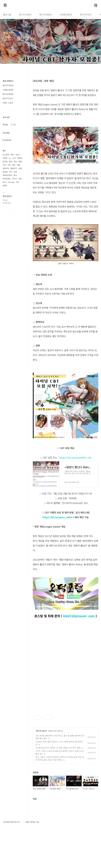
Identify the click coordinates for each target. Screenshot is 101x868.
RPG (4, 182)
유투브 (17, 213)
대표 (18, 165)
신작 (17, 182)
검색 (90, 5)
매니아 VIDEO (25, 14)
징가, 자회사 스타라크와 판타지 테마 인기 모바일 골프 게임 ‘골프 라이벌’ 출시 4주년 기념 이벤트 (60, 795)
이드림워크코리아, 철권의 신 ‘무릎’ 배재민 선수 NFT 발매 (58, 785)
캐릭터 (20, 158)
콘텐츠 (5, 185)
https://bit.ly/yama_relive (57, 517)
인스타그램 (11, 213)
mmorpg (11, 182)
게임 (15, 161)
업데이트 (6, 168)
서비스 (18, 155)
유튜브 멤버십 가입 (32, 859)
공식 (11, 172)
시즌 (4, 165)
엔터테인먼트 (7, 175)
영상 (14, 165)
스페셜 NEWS (66, 14)
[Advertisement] (66, 727)
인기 (14, 158)
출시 (15, 175)
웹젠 (20, 161)
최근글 (5, 125)
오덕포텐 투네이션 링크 (12, 859)
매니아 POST (86, 14)
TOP (96, 860)
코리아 (14, 179)
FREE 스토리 (8, 103)
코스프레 (6, 155)
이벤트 (5, 158)
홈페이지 (14, 168)
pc (10, 158)
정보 (20, 179)
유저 (15, 172)
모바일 (5, 161)
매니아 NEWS (46, 14)
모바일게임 (7, 179)
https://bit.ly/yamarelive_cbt (75, 457)
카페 (20, 168)
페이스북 (5, 213)
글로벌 (5, 172)
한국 (11, 161)
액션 (12, 155)
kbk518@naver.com (79, 616)
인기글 (13, 125)
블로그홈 (7, 14)
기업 (9, 165)
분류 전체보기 (8, 81)
